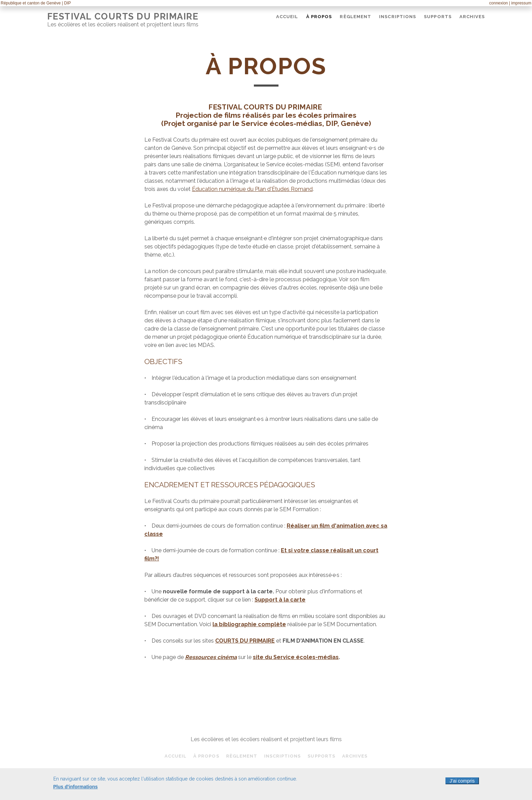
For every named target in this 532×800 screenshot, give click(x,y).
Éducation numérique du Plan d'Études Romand (252, 189)
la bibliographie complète (249, 624)
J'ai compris (462, 782)
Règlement (355, 17)
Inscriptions (398, 17)
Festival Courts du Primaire (123, 16)
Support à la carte (280, 600)
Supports (438, 17)
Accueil (287, 17)
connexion (499, 3)
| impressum (520, 3)
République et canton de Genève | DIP (36, 3)
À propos (319, 17)
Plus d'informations (76, 788)
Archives (472, 17)
